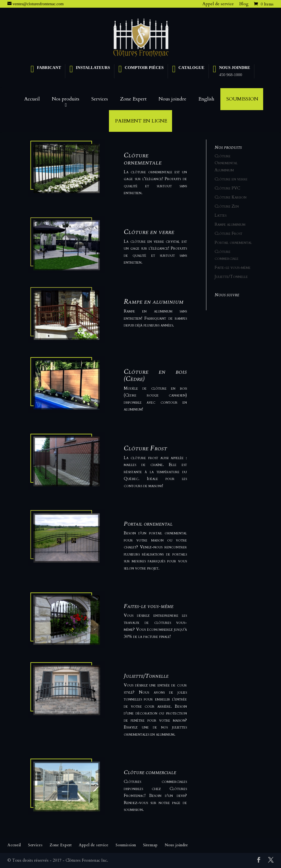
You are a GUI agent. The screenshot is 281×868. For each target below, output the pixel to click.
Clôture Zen (227, 206)
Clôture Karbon (231, 197)
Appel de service (218, 4)
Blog (244, 4)
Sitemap (150, 845)
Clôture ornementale (143, 159)
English (206, 99)
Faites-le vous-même (149, 606)
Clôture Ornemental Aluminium (226, 163)
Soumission (242, 99)
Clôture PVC (227, 188)
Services (100, 99)
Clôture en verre (149, 232)
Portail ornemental (148, 524)
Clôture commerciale (150, 772)
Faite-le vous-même (233, 267)
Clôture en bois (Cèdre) (155, 375)
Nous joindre (172, 99)
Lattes (220, 215)
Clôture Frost (145, 448)
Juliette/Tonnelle (146, 676)
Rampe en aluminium (154, 302)
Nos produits (66, 99)
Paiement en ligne (141, 121)
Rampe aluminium (230, 224)
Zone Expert (133, 99)
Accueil (32, 99)
